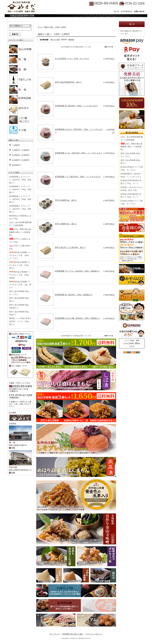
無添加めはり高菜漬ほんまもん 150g (20, 217)
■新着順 (71, 40)
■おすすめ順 (55, 40)
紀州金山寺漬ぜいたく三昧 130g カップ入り (132, 202)
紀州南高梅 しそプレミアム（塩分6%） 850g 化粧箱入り (20, 199)
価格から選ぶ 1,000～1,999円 (55, 27)
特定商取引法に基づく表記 (73, 634)
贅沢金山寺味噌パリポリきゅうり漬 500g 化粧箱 (20, 275)
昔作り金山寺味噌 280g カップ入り (20, 293)
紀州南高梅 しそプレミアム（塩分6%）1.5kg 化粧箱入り (20, 209)
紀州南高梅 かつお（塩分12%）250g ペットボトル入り (79, 153)
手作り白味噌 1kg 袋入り (66, 200)
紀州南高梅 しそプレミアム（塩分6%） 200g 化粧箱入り (20, 180)
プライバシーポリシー (94, 634)
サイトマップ (54, 634)
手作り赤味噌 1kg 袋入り (66, 224)
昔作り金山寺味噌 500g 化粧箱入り (20, 306)
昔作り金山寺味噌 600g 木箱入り (20, 313)
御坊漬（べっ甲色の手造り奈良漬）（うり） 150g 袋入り (20, 321)
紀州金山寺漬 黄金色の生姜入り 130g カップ (131, 196)
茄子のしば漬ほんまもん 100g (20, 240)
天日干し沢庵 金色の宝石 (20, 247)
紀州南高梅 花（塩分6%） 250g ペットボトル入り (76, 106)
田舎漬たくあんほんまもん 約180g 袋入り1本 (132, 189)
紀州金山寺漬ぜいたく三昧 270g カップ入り (132, 168)
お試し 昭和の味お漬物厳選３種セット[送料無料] (20, 232)
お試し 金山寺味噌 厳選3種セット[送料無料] (20, 224)
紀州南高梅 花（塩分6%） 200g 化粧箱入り (74, 295)
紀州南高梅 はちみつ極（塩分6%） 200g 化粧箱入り (77, 318)
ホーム (40, 27)
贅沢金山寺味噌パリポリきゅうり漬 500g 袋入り (20, 265)
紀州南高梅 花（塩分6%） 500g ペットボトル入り (131, 175)
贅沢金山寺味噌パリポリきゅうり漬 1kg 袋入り (20, 285)
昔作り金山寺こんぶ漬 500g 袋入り (70, 247)
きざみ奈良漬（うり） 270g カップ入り (72, 59)
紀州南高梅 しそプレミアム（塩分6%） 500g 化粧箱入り (20, 189)
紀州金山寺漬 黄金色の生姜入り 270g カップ (131, 182)
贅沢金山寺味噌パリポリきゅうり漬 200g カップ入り (20, 255)
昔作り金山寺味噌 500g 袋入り (20, 300)
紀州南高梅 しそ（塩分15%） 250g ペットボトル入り (78, 177)
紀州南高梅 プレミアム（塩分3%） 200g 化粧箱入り (77, 271)
